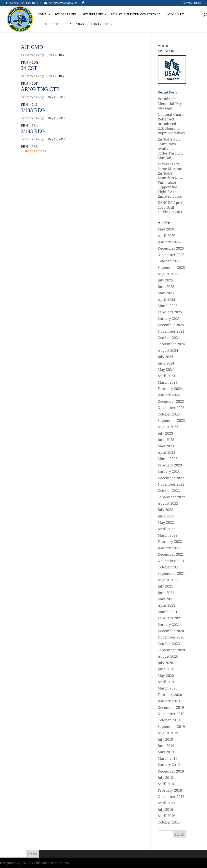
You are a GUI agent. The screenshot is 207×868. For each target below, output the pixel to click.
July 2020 (165, 663)
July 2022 (165, 510)
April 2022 (166, 529)
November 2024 (171, 331)
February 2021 (170, 618)
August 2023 (168, 427)
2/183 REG (33, 131)
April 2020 (166, 682)
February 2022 (170, 541)
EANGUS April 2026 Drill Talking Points (170, 207)
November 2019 (171, 714)
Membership (93, 15)
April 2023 (166, 452)
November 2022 (171, 484)
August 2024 (168, 350)
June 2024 (166, 363)
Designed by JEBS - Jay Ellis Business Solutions (34, 863)
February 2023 (170, 465)
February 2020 (170, 695)
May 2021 (166, 599)
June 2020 (166, 669)
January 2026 (169, 242)
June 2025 (166, 287)
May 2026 (166, 229)
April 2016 (166, 816)
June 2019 (166, 746)
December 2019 (171, 707)
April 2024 (166, 376)
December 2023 (171, 401)
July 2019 (165, 739)
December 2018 (171, 771)
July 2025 (165, 280)
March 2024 (168, 382)
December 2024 (171, 325)
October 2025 (169, 261)
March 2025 (168, 306)
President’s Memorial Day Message (170, 103)
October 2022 (169, 490)
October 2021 (169, 567)
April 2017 (166, 803)
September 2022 (171, 497)
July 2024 (165, 357)
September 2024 (171, 344)
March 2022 (168, 535)
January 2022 (169, 548)
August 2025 (168, 274)
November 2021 (171, 561)
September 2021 (171, 573)
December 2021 (171, 554)
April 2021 (166, 605)
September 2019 (171, 726)
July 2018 (165, 777)
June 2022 (166, 516)
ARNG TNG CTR (40, 89)
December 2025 (171, 248)
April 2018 (166, 784)
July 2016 (165, 809)
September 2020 (171, 650)
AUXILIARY (176, 15)
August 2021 (168, 580)
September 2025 (171, 267)
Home (42, 15)
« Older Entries (33, 151)
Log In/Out (100, 24)
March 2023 (168, 459)
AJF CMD (32, 47)
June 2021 (166, 593)
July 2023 (165, 433)
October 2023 (169, 414)
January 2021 (169, 625)
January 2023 (169, 471)
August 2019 (168, 733)
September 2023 (171, 420)
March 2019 (168, 758)
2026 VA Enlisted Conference (136, 15)
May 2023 (166, 446)
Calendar (76, 24)
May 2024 (166, 369)
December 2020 (171, 631)
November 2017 (171, 797)
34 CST (29, 68)
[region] (172, 70)
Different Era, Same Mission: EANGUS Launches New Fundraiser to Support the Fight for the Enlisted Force (170, 180)
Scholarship (65, 15)
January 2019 (169, 765)
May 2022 (166, 522)
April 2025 (166, 299)
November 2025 (171, 255)
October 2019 (169, 720)
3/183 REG (33, 110)
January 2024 (169, 395)
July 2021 (165, 586)
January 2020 (169, 701)
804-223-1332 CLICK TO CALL (25, 3)
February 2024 (170, 389)
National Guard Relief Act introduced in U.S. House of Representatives (171, 124)
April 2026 (166, 236)
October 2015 (169, 822)
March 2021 (168, 612)
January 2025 (169, 318)
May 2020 (166, 676)
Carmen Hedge (35, 55)
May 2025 (166, 293)
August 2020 (168, 656)
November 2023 (171, 408)
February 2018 (170, 790)
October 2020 (169, 644)
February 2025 (170, 312)
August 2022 (168, 503)
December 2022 (171, 478)
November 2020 (171, 637)
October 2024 (169, 338)
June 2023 (166, 440)
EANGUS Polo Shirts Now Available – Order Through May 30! (170, 148)
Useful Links (49, 24)
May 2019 (166, 752)
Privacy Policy (192, 3)
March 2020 (168, 688)
